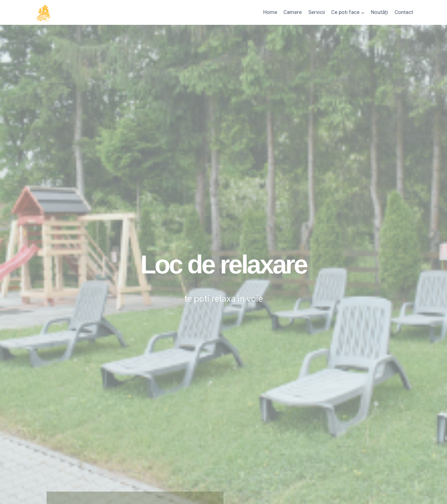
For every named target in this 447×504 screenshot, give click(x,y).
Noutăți (379, 12)
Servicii (317, 12)
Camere (293, 12)
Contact (404, 12)
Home (270, 12)
